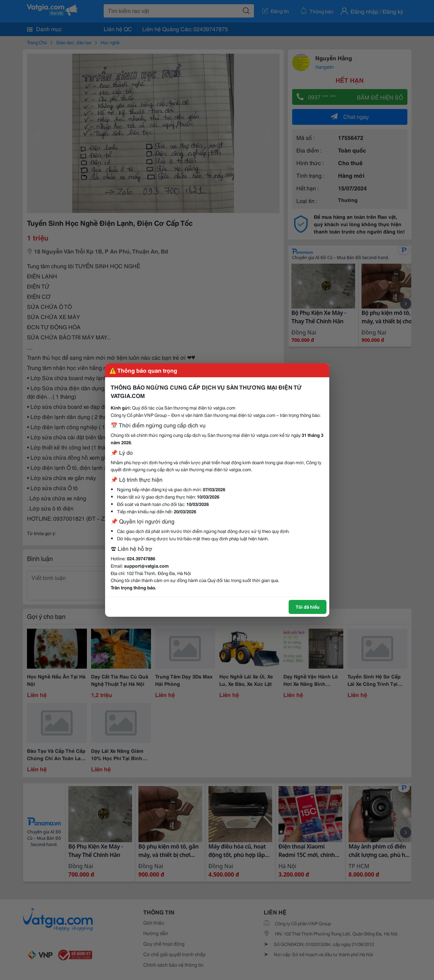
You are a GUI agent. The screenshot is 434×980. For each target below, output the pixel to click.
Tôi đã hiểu (308, 607)
